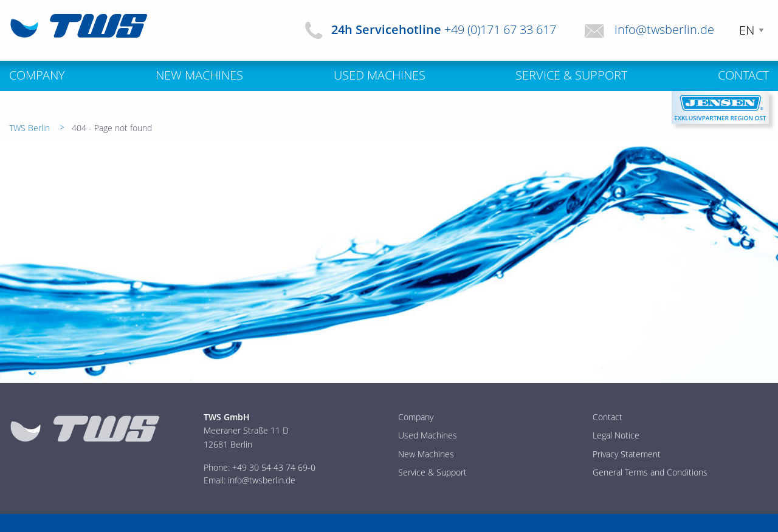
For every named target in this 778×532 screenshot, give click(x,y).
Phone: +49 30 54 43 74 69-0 (260, 467)
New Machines (426, 454)
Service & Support (432, 472)
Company (416, 417)
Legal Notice (616, 435)
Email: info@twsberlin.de (250, 480)
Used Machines (428, 435)
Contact (608, 417)
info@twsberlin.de (664, 29)
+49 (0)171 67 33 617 (500, 29)
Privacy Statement (627, 454)
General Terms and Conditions (650, 472)
